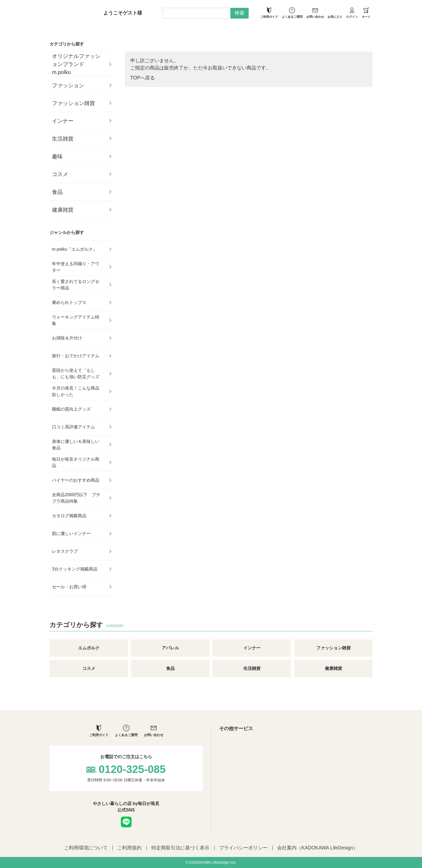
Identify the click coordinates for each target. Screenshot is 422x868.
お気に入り (335, 13)
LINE (126, 822)
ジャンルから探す (67, 232)
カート (366, 13)
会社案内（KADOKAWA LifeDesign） (318, 848)
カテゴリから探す (67, 44)
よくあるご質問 (292, 13)
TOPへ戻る (143, 78)
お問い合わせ (315, 13)
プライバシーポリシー (243, 848)
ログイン (352, 13)
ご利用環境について (86, 848)
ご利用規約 (129, 848)
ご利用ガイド (269, 13)
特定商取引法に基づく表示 (180, 848)
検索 (240, 13)
